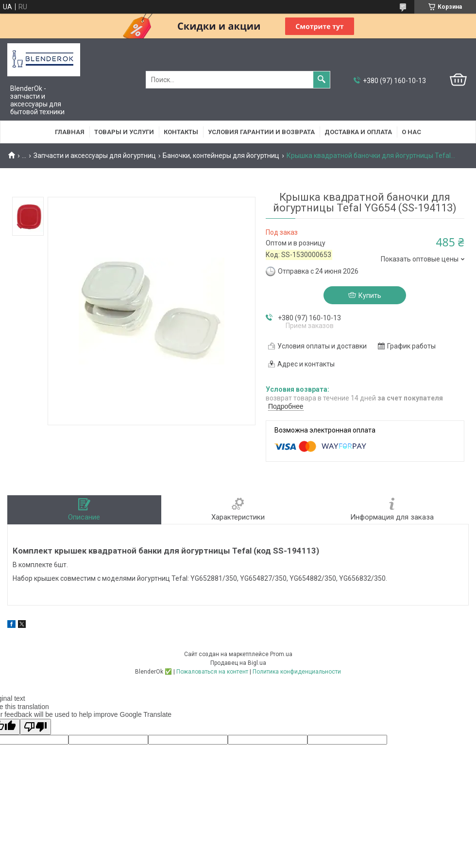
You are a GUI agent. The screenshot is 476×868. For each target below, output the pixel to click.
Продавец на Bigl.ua (238, 663)
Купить (370, 295)
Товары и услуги (124, 132)
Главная (70, 132)
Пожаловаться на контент (212, 672)
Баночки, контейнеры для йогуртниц (221, 156)
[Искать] (322, 80)
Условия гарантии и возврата (261, 132)
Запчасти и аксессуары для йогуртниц (95, 156)
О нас (411, 132)
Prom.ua (281, 654)
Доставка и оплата (358, 132)
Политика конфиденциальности (297, 672)
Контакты (181, 132)
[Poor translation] (35, 727)
